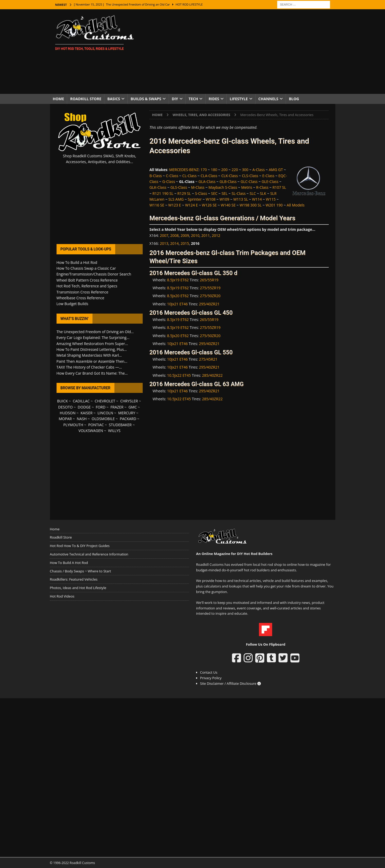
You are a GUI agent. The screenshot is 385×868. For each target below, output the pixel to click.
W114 (257, 199)
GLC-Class (249, 182)
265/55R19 (209, 280)
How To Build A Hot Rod (69, 563)
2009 (185, 235)
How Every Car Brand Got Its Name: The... (92, 373)
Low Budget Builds (72, 304)
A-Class (259, 170)
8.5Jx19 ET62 (178, 280)
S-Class (201, 193)
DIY (175, 99)
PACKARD (128, 419)
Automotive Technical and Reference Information (89, 554)
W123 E (175, 205)
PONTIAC (96, 425)
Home (59, 99)
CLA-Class (209, 176)
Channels (268, 99)
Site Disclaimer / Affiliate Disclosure (230, 683)
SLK (263, 193)
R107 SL (279, 187)
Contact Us (209, 672)
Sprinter (195, 199)
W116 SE (157, 205)
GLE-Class (270, 182)
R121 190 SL (163, 193)
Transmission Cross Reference (82, 292)
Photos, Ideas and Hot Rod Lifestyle (78, 588)
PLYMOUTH (73, 425)
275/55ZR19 (210, 288)
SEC (214, 193)
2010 (195, 235)
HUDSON (68, 413)
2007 (164, 235)
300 (245, 170)
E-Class (268, 176)
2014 (174, 243)
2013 (164, 243)
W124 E (191, 205)
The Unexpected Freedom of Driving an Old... (95, 332)
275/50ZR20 (210, 296)
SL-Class (238, 193)
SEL (224, 193)
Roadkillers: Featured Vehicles (74, 579)
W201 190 (274, 205)
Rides (214, 99)
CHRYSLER (129, 401)
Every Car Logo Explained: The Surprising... (93, 337)
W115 (271, 199)
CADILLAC (81, 401)
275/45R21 (208, 359)
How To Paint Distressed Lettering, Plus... (92, 349)
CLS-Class (250, 176)
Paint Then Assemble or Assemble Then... (92, 361)
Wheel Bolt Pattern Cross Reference (87, 280)
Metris (247, 187)
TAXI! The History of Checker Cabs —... (89, 367)
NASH (82, 419)
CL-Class (189, 176)
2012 (216, 235)
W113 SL (241, 199)
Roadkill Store (86, 99)
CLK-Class (230, 176)
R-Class (262, 187)
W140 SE (228, 205)
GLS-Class (179, 187)
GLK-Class (158, 187)
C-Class (172, 176)
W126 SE (209, 205)
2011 (206, 235)
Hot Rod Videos (62, 596)
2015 (185, 243)
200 (224, 170)
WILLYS (114, 431)
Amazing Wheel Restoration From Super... (92, 344)
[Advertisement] (238, 52)
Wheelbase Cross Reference (80, 298)
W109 (224, 199)
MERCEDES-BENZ (184, 170)
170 (204, 170)
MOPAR (65, 419)
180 (214, 170)
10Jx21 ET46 (177, 304)
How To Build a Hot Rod (77, 262)
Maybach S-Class (223, 187)
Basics (114, 99)
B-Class (156, 176)
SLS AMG (176, 199)
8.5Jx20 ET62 (178, 296)
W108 (210, 199)
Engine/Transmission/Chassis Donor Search (94, 274)
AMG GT (276, 170)
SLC (253, 193)
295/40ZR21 (209, 304)
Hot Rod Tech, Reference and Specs (87, 286)
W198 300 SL (251, 205)
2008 (174, 235)
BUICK (62, 401)
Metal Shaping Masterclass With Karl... (89, 355)
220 (235, 170)
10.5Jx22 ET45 (179, 375)
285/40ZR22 (212, 375)
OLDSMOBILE (103, 419)
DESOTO (65, 407)
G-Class (169, 182)
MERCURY (127, 413)
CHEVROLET (105, 401)
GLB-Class (228, 182)
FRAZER (117, 407)
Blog (294, 99)
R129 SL (184, 193)
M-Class (198, 187)
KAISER (87, 413)
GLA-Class (207, 182)
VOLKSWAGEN (91, 431)
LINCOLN (105, 413)
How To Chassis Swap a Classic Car (86, 268)
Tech (193, 99)
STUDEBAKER (120, 425)
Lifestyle (239, 99)
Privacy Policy (211, 678)
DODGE (84, 407)
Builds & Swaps (146, 99)
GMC (133, 407)
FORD (101, 407)
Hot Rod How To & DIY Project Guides (80, 546)
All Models (296, 205)
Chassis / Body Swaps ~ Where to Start (81, 571)
